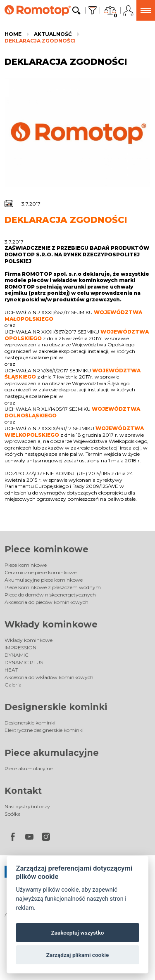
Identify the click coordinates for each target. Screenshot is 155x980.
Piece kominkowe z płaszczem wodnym (53, 587)
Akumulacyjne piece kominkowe (44, 580)
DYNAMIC (17, 655)
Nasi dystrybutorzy (27, 806)
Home (13, 34)
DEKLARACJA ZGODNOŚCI (40, 41)
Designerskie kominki (56, 707)
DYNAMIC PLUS (24, 662)
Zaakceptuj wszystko (78, 933)
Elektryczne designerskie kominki (44, 730)
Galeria (13, 685)
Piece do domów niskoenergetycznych (50, 595)
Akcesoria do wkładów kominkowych (49, 677)
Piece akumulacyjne (52, 753)
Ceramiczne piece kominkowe (41, 572)
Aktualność (53, 34)
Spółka (13, 814)
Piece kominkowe (46, 549)
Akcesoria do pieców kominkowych (46, 602)
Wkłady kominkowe (51, 624)
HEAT (11, 670)
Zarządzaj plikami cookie (78, 955)
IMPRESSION (20, 647)
